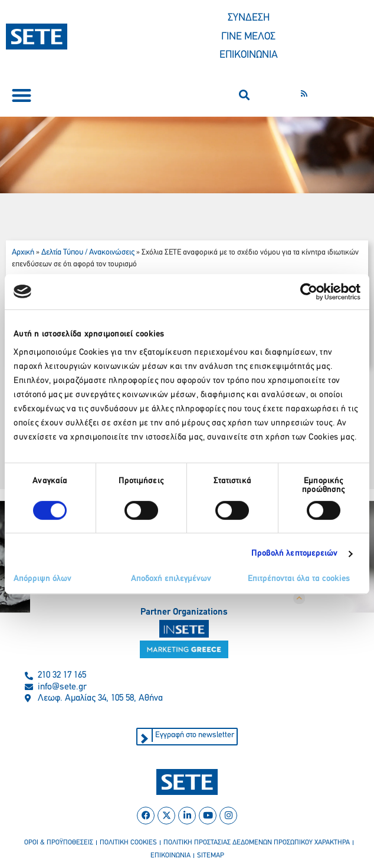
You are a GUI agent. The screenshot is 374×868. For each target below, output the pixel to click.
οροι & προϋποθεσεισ (59, 843)
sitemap (211, 856)
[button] (22, 95)
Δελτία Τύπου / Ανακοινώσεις (88, 253)
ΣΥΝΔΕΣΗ (249, 18)
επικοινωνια (170, 856)
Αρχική (23, 253)
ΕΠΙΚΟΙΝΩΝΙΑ (249, 55)
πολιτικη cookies (128, 843)
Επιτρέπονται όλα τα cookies (299, 579)
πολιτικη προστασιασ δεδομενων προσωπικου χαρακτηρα (257, 843)
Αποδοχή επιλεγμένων (171, 579)
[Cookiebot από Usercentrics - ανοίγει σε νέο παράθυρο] (309, 292)
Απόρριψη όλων (42, 579)
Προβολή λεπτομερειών (295, 554)
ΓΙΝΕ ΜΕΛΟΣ (248, 37)
